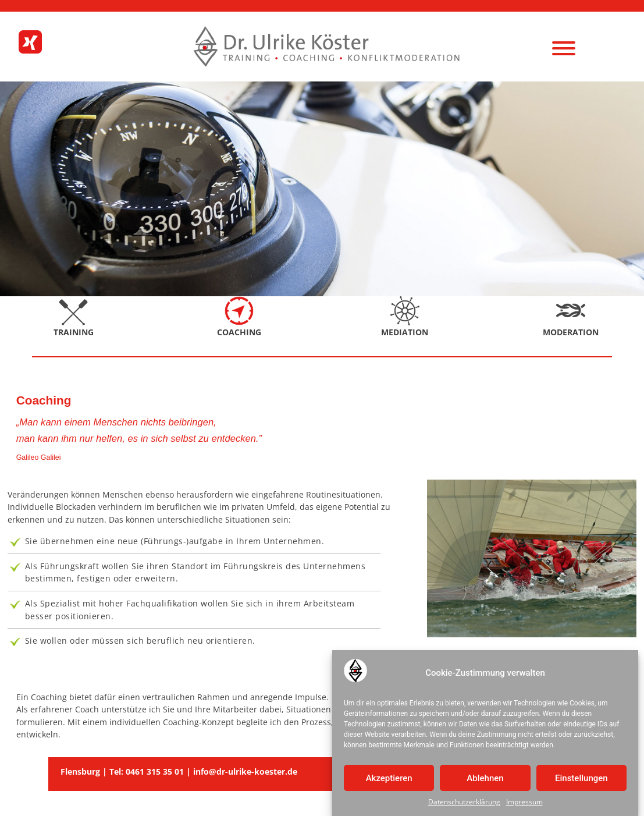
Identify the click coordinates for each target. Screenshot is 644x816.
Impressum (524, 804)
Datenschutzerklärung (464, 804)
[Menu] (563, 48)
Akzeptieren (389, 780)
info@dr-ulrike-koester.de (245, 771)
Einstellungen (581, 780)
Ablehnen (485, 780)
